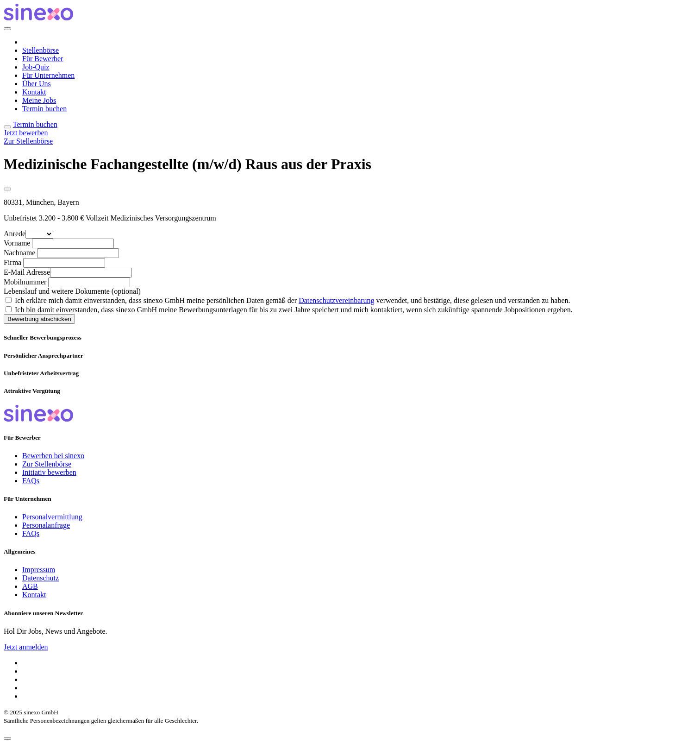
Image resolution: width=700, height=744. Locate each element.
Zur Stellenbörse (28, 141)
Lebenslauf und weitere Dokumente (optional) (72, 291)
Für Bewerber (43, 59)
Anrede (15, 234)
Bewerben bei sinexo (53, 456)
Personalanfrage (46, 525)
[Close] (7, 29)
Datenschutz (41, 578)
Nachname (19, 253)
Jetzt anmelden (26, 647)
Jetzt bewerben (26, 133)
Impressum (39, 570)
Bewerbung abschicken (39, 319)
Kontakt (34, 92)
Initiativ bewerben (49, 472)
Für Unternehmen (48, 75)
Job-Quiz (36, 67)
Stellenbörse (41, 50)
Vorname (17, 243)
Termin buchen (44, 109)
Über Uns (37, 84)
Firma (12, 262)
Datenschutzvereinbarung (336, 300)
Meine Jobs (39, 100)
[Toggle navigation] (7, 127)
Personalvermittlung (52, 517)
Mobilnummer (25, 282)
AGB (30, 586)
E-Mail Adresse (27, 272)
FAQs (31, 481)
